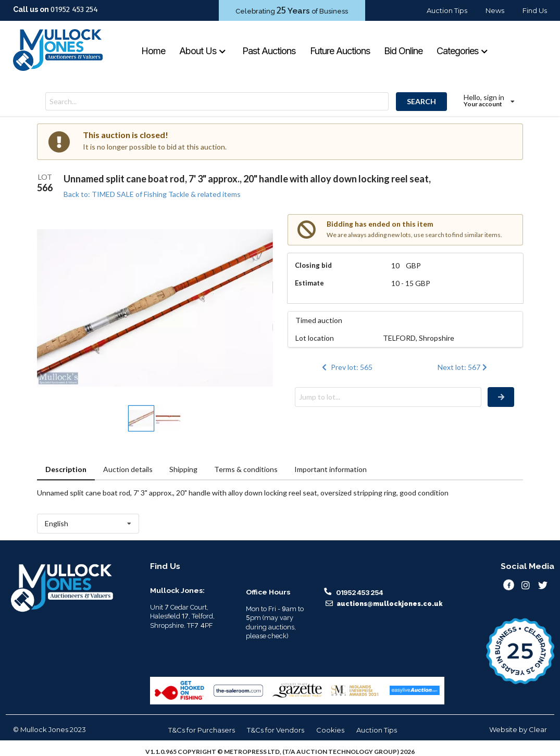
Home (153, 51)
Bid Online (403, 51)
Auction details (128, 469)
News (495, 10)
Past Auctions (269, 51)
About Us (203, 51)
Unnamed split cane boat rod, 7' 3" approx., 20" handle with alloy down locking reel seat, (247, 179)
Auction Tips (447, 10)
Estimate (309, 283)
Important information (331, 469)
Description (66, 469)
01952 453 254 (74, 9)
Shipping (183, 469)
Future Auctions (340, 51)
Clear (538, 729)
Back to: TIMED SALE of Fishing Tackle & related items (152, 194)
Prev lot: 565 (346, 367)
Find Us (535, 10)
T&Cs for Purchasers (202, 730)
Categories (463, 51)
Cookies (330, 730)
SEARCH (421, 101)
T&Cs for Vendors (276, 730)
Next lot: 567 (463, 367)
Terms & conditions (246, 469)
